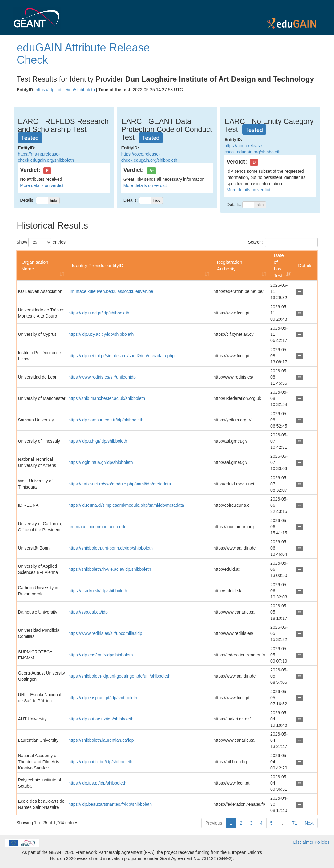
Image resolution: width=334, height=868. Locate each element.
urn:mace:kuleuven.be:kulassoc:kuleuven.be (111, 291)
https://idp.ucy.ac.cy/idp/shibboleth (101, 334)
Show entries (41, 242)
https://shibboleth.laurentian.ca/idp (101, 740)
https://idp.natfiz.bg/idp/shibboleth (100, 762)
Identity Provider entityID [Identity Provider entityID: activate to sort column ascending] (98, 265)
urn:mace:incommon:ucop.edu (97, 527)
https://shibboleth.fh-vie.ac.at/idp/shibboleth (110, 569)
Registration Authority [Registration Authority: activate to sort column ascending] (230, 265)
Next (309, 823)
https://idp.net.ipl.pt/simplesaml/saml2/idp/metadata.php (121, 356)
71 (295, 823)
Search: (283, 242)
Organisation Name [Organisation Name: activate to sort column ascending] (35, 265)
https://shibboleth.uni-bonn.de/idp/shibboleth (111, 548)
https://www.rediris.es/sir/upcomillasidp (105, 633)
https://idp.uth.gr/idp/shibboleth (98, 441)
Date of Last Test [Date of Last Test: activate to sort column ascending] (279, 265)
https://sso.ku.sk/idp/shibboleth (98, 591)
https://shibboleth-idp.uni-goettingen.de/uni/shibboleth (119, 676)
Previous (214, 823)
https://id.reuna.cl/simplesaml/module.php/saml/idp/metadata (126, 505)
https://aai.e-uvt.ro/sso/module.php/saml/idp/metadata (120, 484)
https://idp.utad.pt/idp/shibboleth (99, 313)
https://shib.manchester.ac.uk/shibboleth (107, 398)
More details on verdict (42, 185)
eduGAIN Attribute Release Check (83, 54)
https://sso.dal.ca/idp (88, 612)
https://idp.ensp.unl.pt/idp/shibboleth (103, 698)
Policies (322, 842)
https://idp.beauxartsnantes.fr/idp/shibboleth (110, 804)
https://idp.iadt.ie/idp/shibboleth (65, 90)
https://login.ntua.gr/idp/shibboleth (101, 462)
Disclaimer (303, 842)
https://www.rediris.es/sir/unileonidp (102, 377)
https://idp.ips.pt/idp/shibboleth (97, 783)
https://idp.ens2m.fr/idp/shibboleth (101, 655)
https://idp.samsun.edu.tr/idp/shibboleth (106, 420)
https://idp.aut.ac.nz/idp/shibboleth (101, 719)
